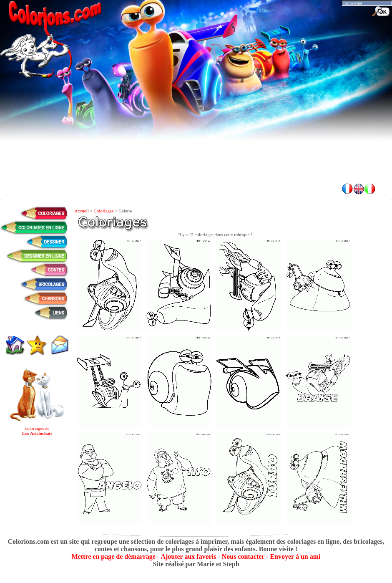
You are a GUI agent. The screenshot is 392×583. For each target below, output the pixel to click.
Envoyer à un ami (295, 556)
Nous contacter (243, 556)
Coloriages (104, 211)
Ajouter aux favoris (188, 556)
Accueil (82, 211)
